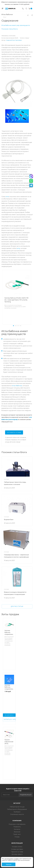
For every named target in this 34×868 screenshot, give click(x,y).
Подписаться (26, 795)
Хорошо (9, 864)
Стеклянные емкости (17, 814)
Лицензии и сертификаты (17, 824)
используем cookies (12, 859)
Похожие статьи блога (10, 29)
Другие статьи (17, 606)
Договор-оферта (17, 854)
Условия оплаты (17, 847)
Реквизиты (17, 827)
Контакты (17, 829)
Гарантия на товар (17, 852)
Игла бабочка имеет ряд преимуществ (16, 25)
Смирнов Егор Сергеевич (14, 40)
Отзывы (17, 837)
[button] (13, 326)
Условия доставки (17, 849)
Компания (17, 821)
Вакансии (17, 832)
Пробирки (17, 812)
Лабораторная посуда (17, 807)
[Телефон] (23, 9)
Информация (17, 843)
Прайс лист (17, 834)
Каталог (17, 803)
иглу (18, 248)
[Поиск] (26, 9)
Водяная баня (9, 520)
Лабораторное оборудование (17, 809)
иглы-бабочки (17, 386)
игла (7, 197)
